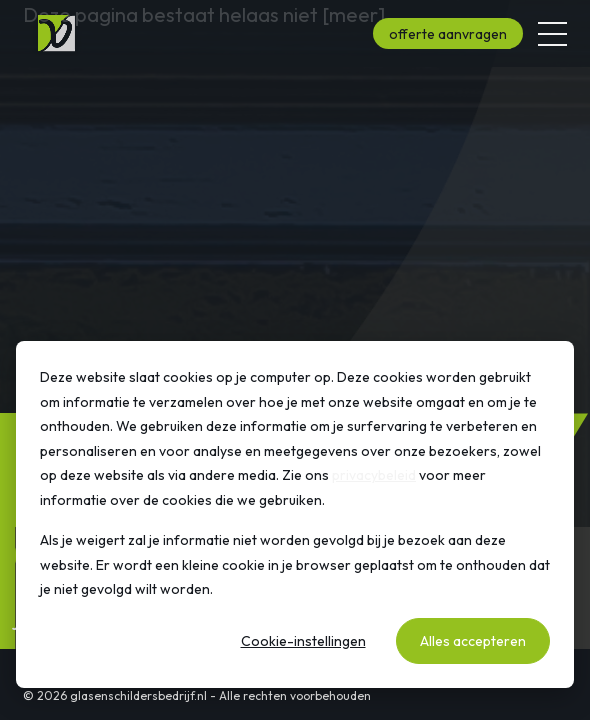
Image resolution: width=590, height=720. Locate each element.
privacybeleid (374, 475)
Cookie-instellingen (303, 641)
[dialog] (295, 514)
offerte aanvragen (448, 34)
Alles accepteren (473, 641)
